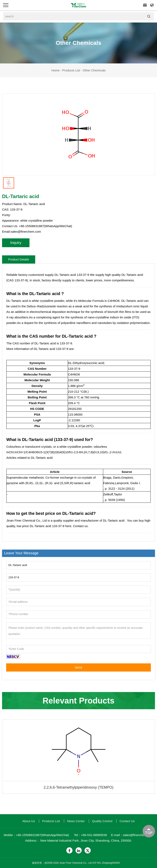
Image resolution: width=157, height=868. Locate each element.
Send (78, 667)
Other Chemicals (94, 70)
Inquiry (16, 243)
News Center (76, 821)
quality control (102, 821)
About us (29, 821)
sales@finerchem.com (26, 232)
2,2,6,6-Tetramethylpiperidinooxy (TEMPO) (78, 787)
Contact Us (127, 821)
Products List (71, 70)
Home (55, 70)
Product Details (19, 259)
